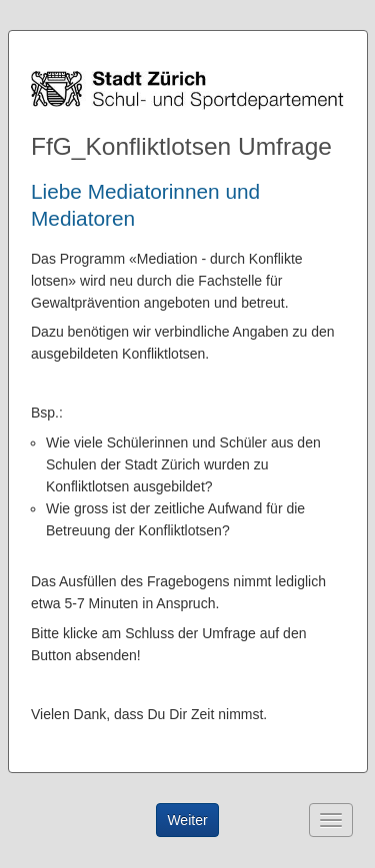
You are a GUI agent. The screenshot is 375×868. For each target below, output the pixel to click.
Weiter (187, 820)
